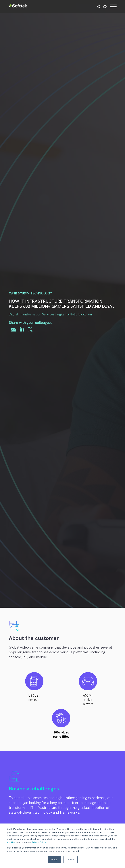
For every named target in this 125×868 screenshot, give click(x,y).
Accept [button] (54, 860)
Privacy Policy (39, 842)
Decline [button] (71, 860)
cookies (11, 842)
